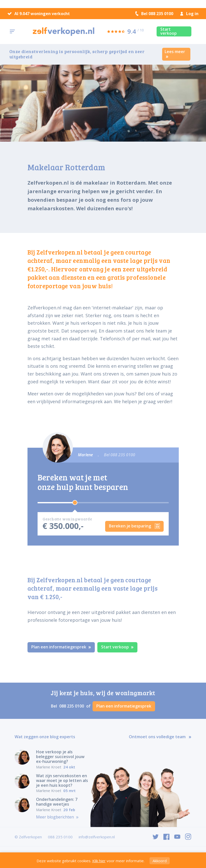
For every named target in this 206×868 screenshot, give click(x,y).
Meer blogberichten (57, 817)
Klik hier (99, 861)
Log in (189, 14)
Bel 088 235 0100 (154, 14)
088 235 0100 (72, 706)
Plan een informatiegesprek (61, 647)
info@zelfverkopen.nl (97, 837)
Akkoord (160, 861)
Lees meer (175, 54)
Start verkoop (169, 31)
